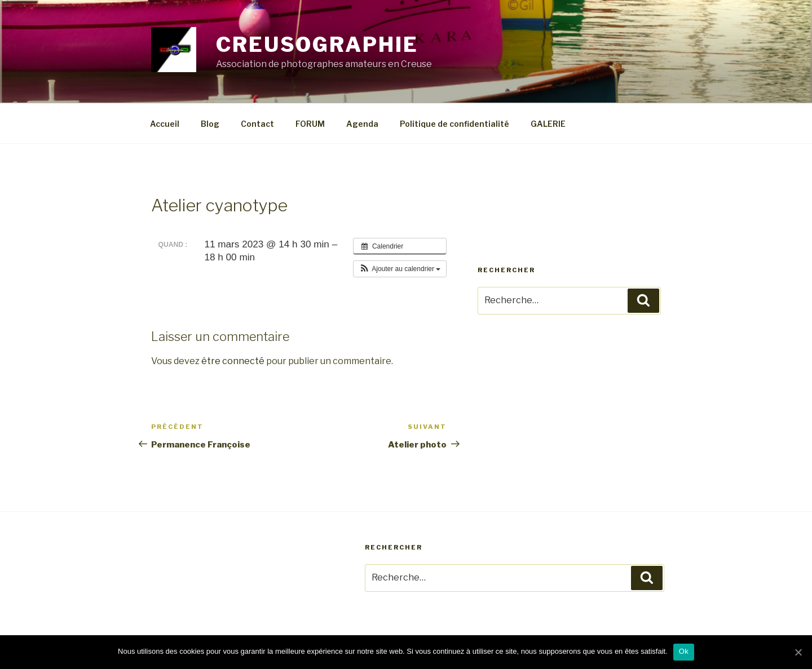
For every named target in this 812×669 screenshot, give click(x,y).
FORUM (310, 124)
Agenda (362, 124)
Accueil (165, 124)
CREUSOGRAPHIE (317, 45)
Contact (257, 124)
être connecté (233, 361)
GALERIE (548, 124)
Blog (210, 124)
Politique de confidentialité (454, 124)
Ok (684, 651)
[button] (400, 269)
